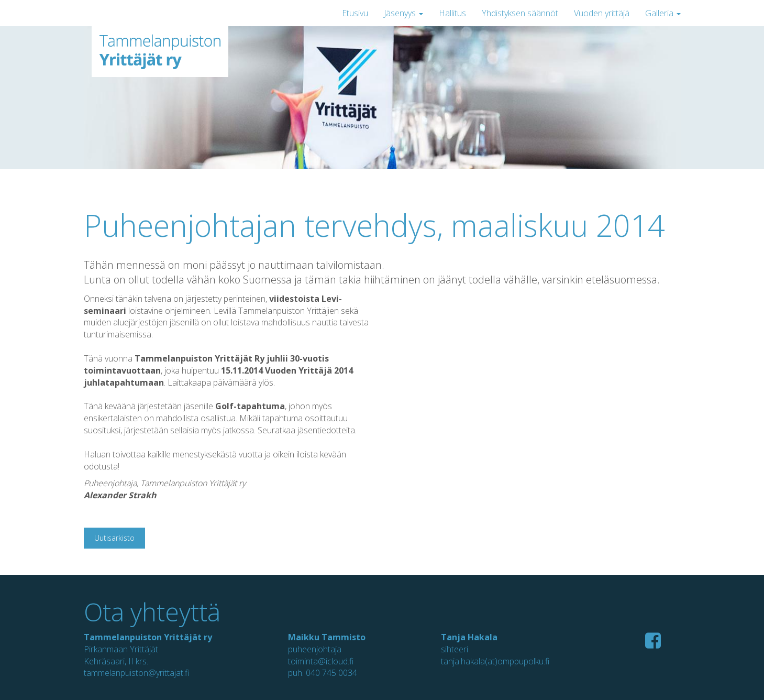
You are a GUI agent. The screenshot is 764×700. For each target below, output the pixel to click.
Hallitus (452, 13)
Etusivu (355, 13)
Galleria (663, 13)
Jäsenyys (403, 13)
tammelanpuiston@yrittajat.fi (136, 673)
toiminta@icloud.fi (321, 661)
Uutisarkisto (114, 538)
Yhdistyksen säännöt (520, 13)
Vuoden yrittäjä (602, 13)
